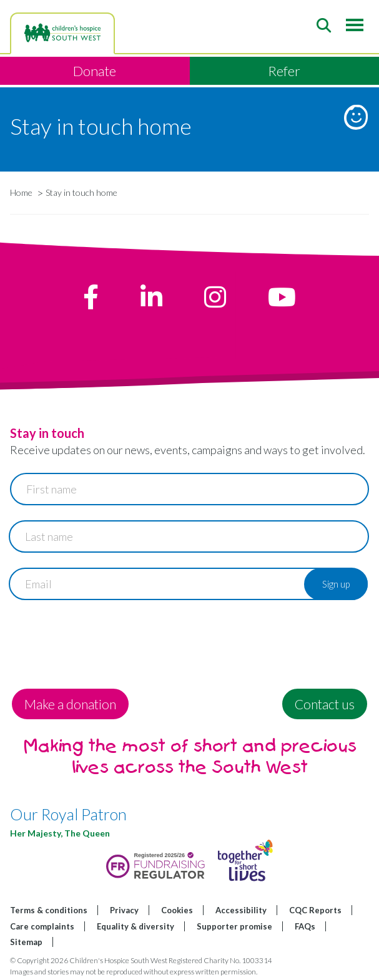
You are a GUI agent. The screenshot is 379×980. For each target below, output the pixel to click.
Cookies (177, 910)
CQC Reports (315, 910)
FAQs (305, 926)
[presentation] (105, 639)
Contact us (325, 704)
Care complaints (42, 926)
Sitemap (26, 942)
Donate (95, 71)
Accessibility (241, 910)
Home (21, 192)
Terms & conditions (49, 910)
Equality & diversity (135, 926)
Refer (284, 71)
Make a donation (70, 704)
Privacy (124, 910)
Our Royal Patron (68, 814)
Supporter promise (234, 926)
